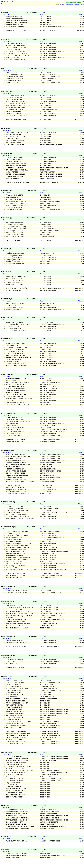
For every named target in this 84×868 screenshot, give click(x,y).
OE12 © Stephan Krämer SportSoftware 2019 (73, 4)
